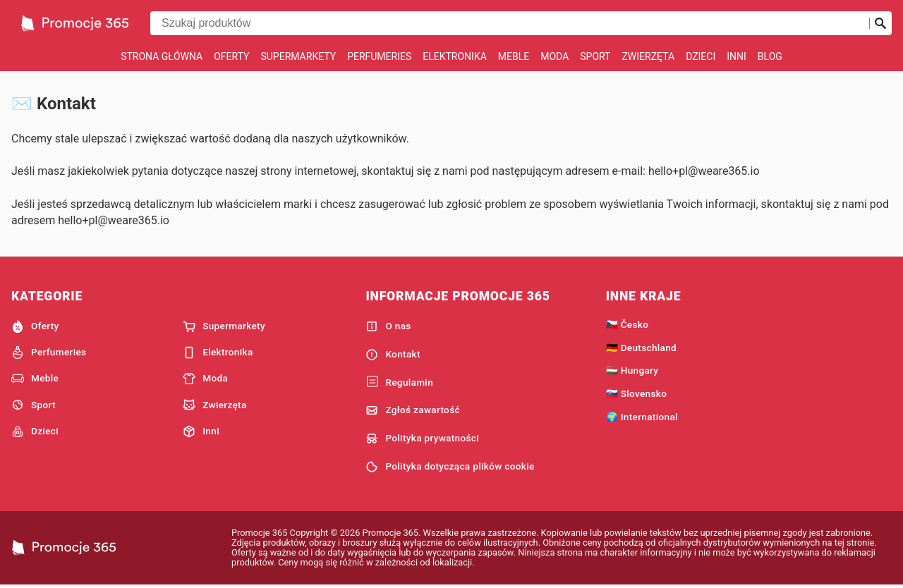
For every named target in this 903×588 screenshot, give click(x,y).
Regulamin (399, 382)
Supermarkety (298, 56)
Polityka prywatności (422, 439)
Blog (770, 56)
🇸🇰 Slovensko (637, 393)
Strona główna (162, 56)
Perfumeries (379, 56)
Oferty (231, 56)
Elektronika (455, 56)
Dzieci (701, 56)
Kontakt (393, 355)
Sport (595, 56)
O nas (388, 326)
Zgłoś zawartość (413, 410)
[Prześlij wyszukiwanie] (880, 23)
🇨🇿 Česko (628, 324)
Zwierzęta (648, 56)
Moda (554, 56)
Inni (737, 56)
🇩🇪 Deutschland (641, 348)
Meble (514, 56)
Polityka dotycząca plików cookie (450, 467)
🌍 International (642, 417)
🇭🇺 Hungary (632, 370)
